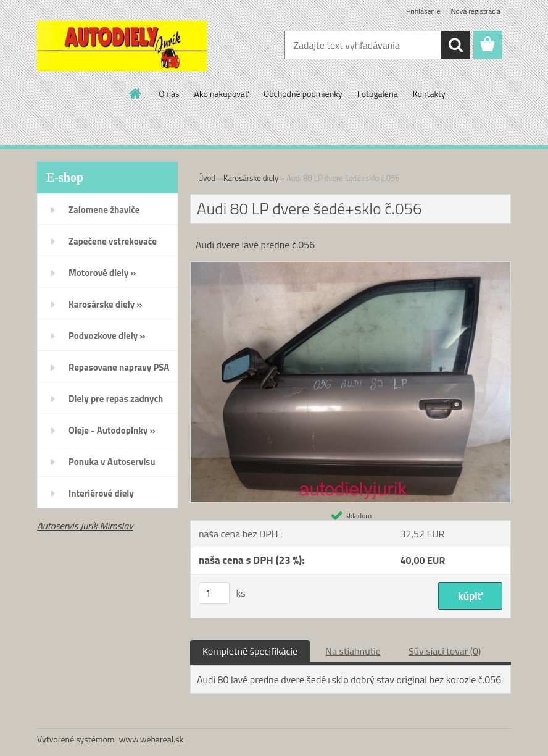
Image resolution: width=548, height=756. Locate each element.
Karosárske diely (251, 178)
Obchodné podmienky (303, 94)
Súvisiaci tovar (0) (445, 651)
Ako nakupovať (222, 94)
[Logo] (122, 46)
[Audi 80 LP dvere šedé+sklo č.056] (351, 267)
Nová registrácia (475, 11)
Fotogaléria (378, 94)
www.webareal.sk (152, 739)
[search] (455, 45)
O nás (169, 94)
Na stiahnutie (353, 651)
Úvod (207, 178)
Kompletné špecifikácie (250, 651)
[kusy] (214, 593)
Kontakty (429, 94)
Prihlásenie (423, 11)
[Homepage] (136, 93)
